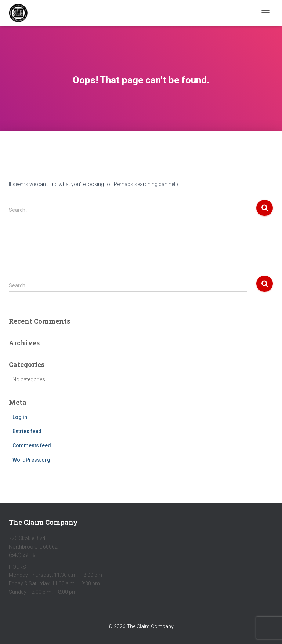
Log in (20, 417)
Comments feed (32, 445)
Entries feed (27, 431)
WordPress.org (31, 460)
